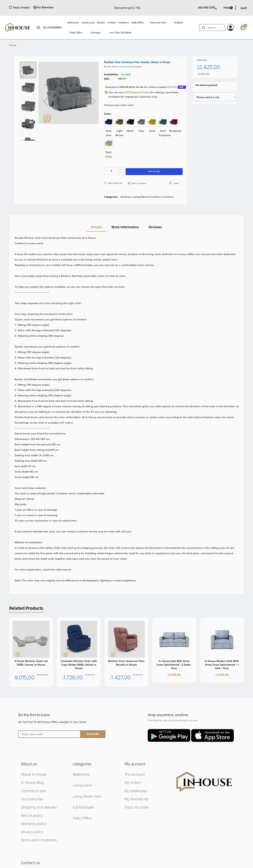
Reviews (156, 225)
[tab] (95, 225)
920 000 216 (207, 8)
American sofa (158, 23)
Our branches (43, 8)
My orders (133, 782)
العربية (244, 8)
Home (13, 45)
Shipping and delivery (39, 807)
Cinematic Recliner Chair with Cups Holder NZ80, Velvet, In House (79, 665)
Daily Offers (76, 33)
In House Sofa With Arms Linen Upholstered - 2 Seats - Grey (174, 665)
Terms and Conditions (39, 840)
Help (228, 8)
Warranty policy (34, 823)
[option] (109, 122)
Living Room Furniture (147, 197)
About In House (34, 774)
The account (135, 774)
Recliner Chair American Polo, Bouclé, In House (126, 663)
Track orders (19, 8)
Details (95, 225)
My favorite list (136, 799)
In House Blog (32, 782)
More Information (125, 225)
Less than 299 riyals (120, 33)
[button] (46, 101)
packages (96, 33)
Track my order (137, 807)
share (176, 183)
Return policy (32, 815)
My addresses (136, 791)
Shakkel (178, 23)
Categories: (111, 197)
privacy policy (32, 832)
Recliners (126, 197)
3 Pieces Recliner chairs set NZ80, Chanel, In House (31, 663)
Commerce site (33, 791)
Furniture (168, 197)
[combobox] (216, 27)
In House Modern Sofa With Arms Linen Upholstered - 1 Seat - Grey (222, 665)
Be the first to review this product (123, 67)
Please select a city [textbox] (208, 97)
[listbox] (145, 139)
